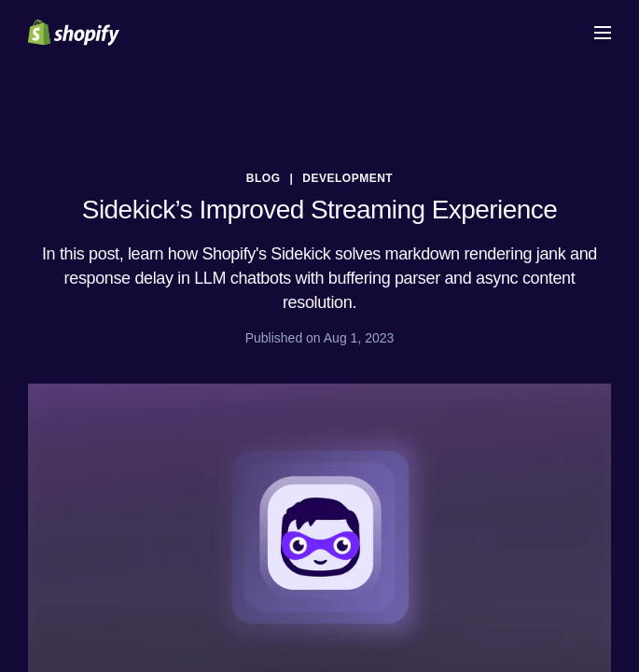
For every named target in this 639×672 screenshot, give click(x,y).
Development (347, 178)
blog (264, 178)
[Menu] (603, 33)
